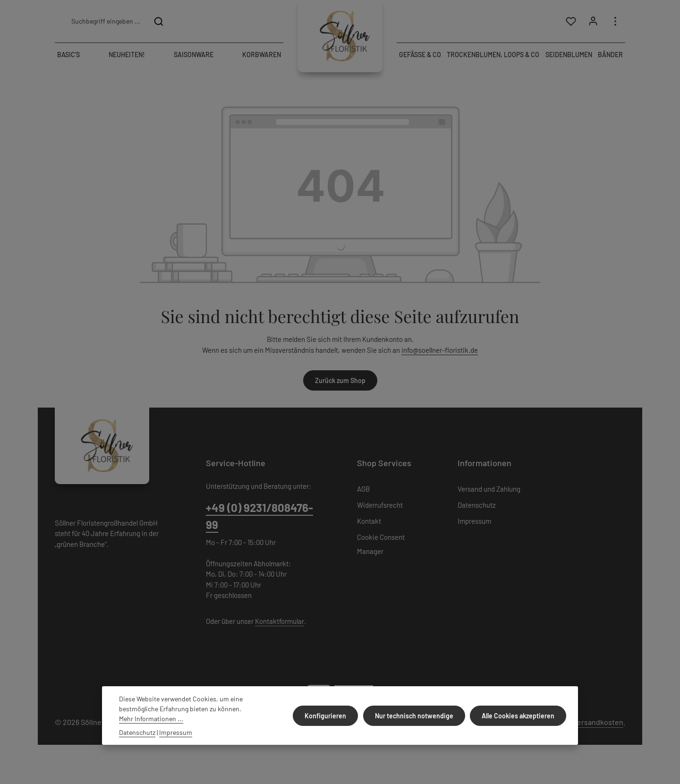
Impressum (474, 522)
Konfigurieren (328, 716)
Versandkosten (598, 723)
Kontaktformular (280, 622)
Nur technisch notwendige (416, 716)
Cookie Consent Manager (381, 545)
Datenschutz (477, 506)
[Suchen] (159, 22)
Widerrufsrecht (380, 506)
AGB (363, 490)
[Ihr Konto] (593, 22)
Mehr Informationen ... (151, 719)
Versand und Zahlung (489, 490)
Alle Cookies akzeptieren (518, 716)
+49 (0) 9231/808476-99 (259, 517)
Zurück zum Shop (340, 382)
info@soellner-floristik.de (440, 351)
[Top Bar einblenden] (615, 22)
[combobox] (105, 22)
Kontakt (369, 522)
